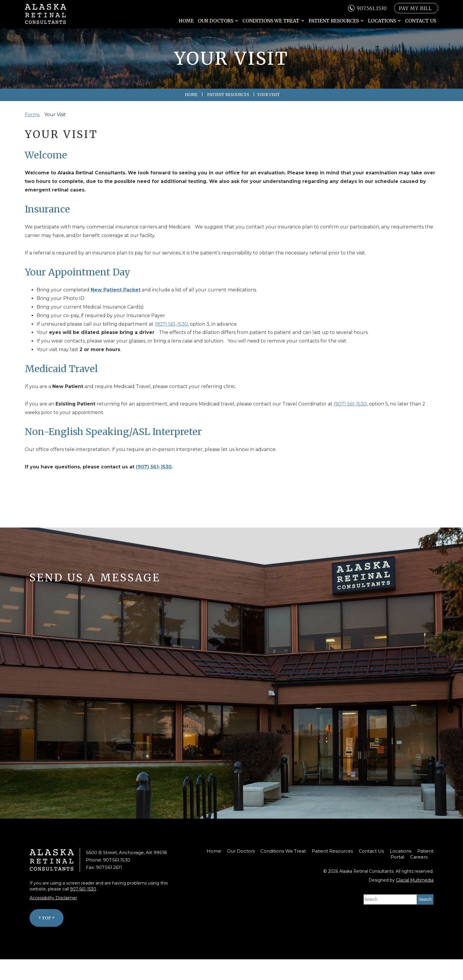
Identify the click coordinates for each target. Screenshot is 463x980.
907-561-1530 (83, 889)
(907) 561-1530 (171, 324)
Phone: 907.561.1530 (108, 860)
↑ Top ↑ (47, 918)
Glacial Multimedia (415, 880)
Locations (382, 21)
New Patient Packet (116, 290)
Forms (32, 115)
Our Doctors (216, 21)
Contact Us (421, 21)
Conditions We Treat (271, 21)
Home (186, 21)
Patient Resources (334, 21)
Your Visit (55, 115)
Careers (419, 857)
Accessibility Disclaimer (53, 898)
